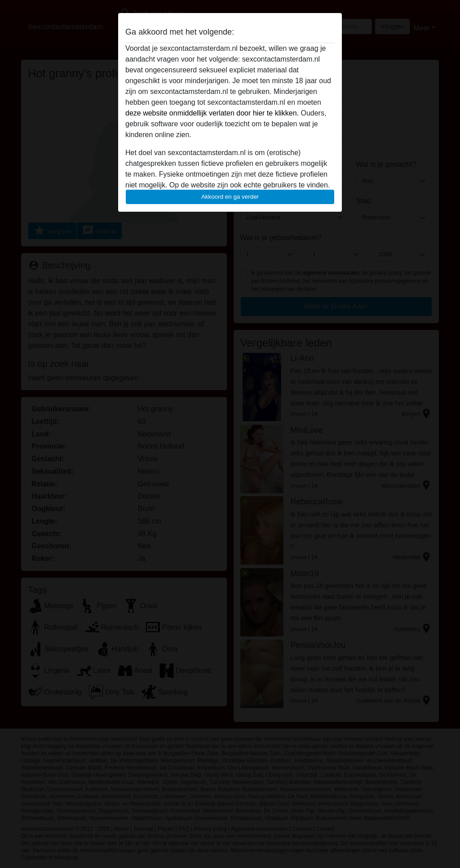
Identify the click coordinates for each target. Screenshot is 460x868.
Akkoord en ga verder (230, 197)
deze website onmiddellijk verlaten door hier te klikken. (212, 113)
